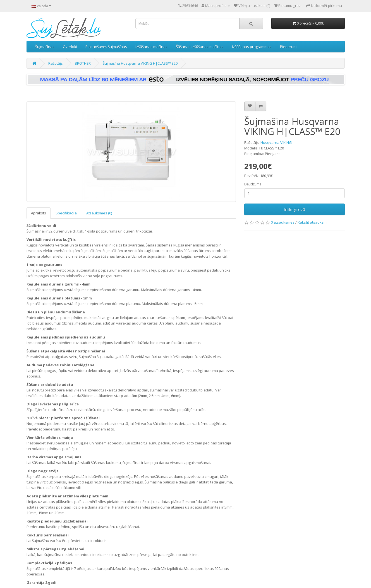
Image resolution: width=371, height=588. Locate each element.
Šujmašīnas (45, 47)
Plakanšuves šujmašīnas (106, 47)
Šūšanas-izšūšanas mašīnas (200, 47)
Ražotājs (56, 63)
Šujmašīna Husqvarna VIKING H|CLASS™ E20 (140, 63)
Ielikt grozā (294, 209)
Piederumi (289, 47)
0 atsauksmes (283, 222)
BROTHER (83, 63)
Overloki (70, 47)
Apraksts (39, 213)
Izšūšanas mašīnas (151, 47)
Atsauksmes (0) (99, 213)
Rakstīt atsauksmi (313, 222)
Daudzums (253, 184)
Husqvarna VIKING (276, 142)
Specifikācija (66, 213)
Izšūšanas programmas (252, 47)
